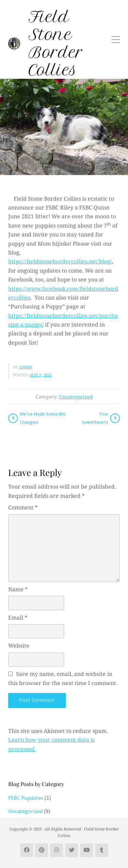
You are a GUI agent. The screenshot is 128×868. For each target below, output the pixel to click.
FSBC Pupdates (26, 798)
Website (19, 646)
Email (18, 618)
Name (18, 589)
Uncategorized (76, 397)
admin (26, 367)
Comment (23, 507)
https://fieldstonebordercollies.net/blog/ (60, 261)
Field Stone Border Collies (56, 44)
